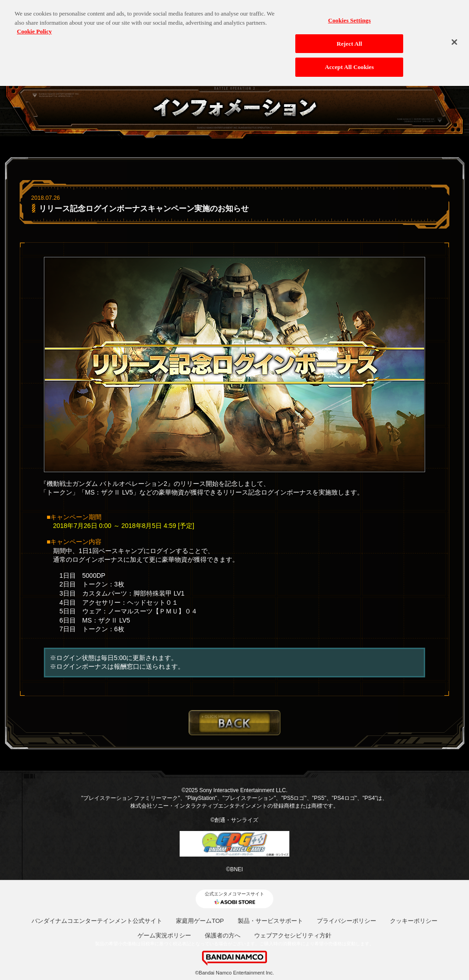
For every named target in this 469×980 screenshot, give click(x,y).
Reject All (349, 41)
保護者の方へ (223, 935)
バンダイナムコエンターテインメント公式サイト (97, 921)
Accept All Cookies (349, 65)
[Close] (454, 40)
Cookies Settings (349, 18)
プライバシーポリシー (346, 921)
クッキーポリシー (414, 921)
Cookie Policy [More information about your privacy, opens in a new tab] (34, 29)
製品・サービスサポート (270, 921)
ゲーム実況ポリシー (164, 935)
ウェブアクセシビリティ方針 (293, 935)
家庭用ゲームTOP (200, 921)
